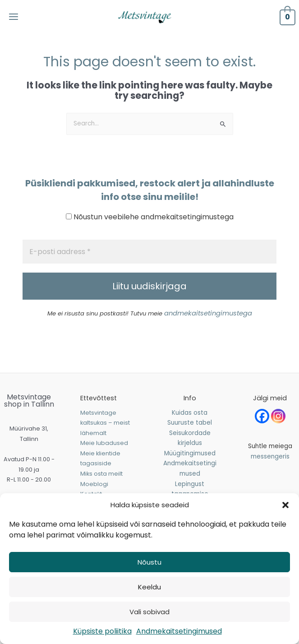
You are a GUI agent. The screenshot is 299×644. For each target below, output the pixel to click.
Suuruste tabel (190, 435)
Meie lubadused (104, 455)
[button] (285, 505)
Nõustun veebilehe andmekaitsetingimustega (150, 229)
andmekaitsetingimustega (208, 326)
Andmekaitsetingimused (179, 631)
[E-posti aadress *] (149, 264)
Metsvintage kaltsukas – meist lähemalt (105, 435)
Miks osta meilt (101, 486)
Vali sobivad (149, 612)
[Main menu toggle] (19, 23)
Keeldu (149, 587)
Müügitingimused (190, 466)
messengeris (270, 469)
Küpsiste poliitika (102, 631)
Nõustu (149, 562)
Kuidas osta (190, 425)
